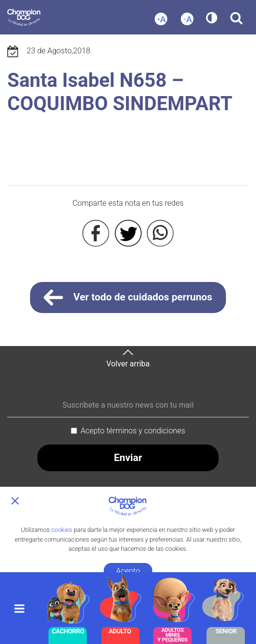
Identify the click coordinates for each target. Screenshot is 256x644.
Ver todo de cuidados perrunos (128, 297)
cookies (62, 530)
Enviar (128, 458)
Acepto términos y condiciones (133, 431)
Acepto (128, 571)
